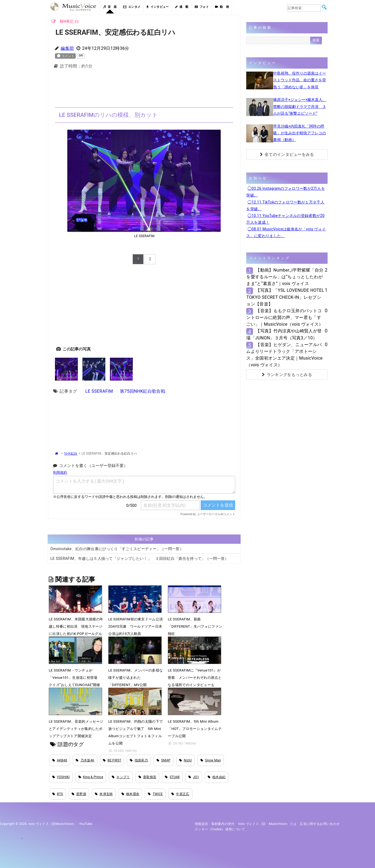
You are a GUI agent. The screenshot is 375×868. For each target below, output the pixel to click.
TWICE (155, 794)
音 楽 (110, 7)
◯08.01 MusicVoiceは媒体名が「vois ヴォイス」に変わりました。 (286, 232)
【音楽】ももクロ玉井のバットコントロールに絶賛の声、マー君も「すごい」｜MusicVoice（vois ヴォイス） (285, 317)
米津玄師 (104, 794)
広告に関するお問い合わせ (320, 824)
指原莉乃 (139, 760)
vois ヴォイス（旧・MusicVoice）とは (267, 824)
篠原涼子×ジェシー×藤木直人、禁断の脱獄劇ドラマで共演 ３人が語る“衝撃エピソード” (300, 106)
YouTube (86, 824)
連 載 (182, 7)
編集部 (67, 48)
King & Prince (91, 777)
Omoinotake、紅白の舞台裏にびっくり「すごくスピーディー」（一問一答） (117, 549)
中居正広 (180, 794)
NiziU (185, 760)
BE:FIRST (112, 760)
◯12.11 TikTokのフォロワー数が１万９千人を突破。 (285, 205)
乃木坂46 (85, 760)
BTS (58, 794)
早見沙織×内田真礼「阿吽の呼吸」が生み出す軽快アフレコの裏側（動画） (300, 133)
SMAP (164, 760)
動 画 (222, 7)
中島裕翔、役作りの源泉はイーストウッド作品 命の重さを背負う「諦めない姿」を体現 (300, 80)
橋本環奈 (131, 794)
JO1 (194, 777)
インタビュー (158, 7)
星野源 (79, 794)
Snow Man (211, 760)
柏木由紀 (217, 777)
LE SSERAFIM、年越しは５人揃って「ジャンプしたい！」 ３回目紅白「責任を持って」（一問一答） (139, 558)
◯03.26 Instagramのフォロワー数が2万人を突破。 (286, 192)
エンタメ (132, 7)
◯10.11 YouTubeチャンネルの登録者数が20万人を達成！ (285, 219)
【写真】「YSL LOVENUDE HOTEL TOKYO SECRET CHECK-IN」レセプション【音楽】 (285, 297)
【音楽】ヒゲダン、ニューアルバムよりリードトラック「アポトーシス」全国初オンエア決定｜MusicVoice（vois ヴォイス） (284, 355)
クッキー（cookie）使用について (220, 829)
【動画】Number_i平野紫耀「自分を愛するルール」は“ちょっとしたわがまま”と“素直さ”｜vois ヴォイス (285, 277)
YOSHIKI (61, 777)
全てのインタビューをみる (287, 154)
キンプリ (121, 777)
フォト (202, 7)
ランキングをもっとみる (287, 375)
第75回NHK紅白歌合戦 (143, 391)
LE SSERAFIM (99, 391)
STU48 (172, 777)
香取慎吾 (147, 777)
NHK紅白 (71, 454)
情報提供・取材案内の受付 (215, 824)
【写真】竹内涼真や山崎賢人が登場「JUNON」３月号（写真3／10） (284, 334)
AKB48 (60, 760)
